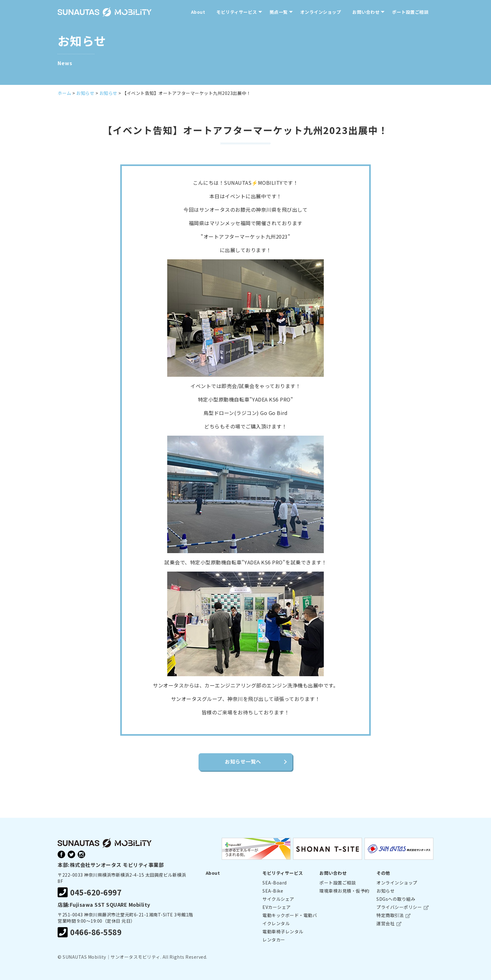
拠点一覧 (279, 12)
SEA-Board (275, 883)
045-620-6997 (90, 892)
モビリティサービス (237, 12)
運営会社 (385, 923)
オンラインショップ (321, 12)
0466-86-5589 (90, 932)
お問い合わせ (366, 12)
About (198, 12)
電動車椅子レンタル (283, 931)
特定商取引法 (390, 915)
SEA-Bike (273, 891)
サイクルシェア (278, 899)
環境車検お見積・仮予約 (344, 891)
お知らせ (385, 891)
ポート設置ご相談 (410, 12)
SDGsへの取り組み (396, 899)
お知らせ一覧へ (243, 761)
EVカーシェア (277, 907)
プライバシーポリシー (399, 907)
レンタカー (274, 940)
